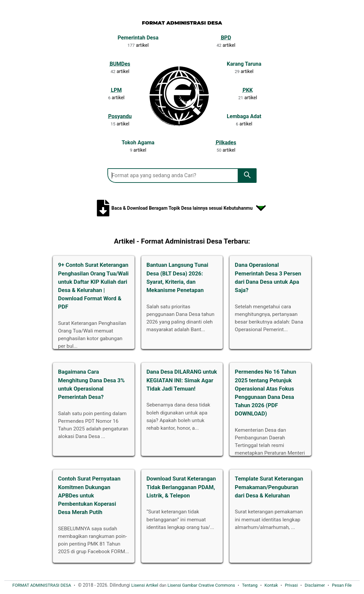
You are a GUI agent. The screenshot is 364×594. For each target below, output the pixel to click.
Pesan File (342, 585)
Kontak (271, 585)
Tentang (250, 585)
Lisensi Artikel (145, 585)
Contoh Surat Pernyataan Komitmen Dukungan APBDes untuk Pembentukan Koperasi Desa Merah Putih (89, 495)
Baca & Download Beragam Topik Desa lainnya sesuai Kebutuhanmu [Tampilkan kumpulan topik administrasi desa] (182, 208)
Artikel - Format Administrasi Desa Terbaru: (182, 241)
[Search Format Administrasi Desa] (173, 176)
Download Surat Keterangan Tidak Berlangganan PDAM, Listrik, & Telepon (181, 487)
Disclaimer (315, 585)
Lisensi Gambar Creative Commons (201, 585)
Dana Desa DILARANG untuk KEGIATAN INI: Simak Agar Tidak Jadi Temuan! (182, 380)
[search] (247, 176)
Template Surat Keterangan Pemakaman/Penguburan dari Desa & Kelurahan (269, 487)
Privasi (291, 585)
